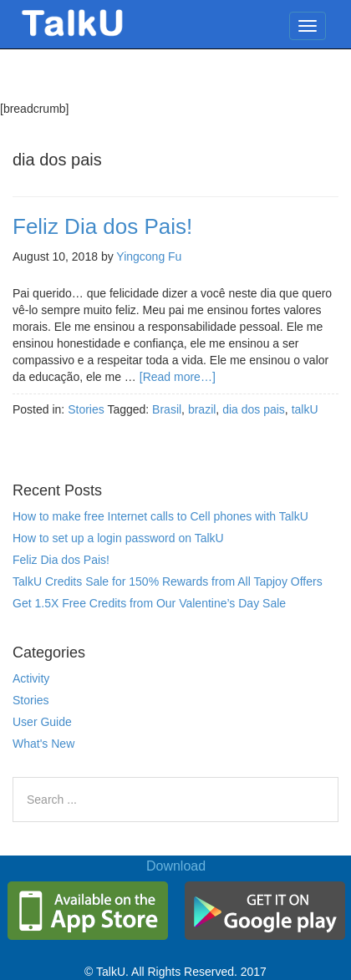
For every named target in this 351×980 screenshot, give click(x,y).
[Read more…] (178, 377)
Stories (86, 409)
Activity (31, 678)
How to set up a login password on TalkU (118, 538)
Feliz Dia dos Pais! (102, 226)
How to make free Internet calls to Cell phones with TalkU (160, 516)
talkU (305, 409)
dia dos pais (254, 409)
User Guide (42, 722)
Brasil (167, 409)
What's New (43, 744)
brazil (202, 409)
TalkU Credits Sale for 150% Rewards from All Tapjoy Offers (168, 581)
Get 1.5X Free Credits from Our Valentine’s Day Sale (149, 603)
